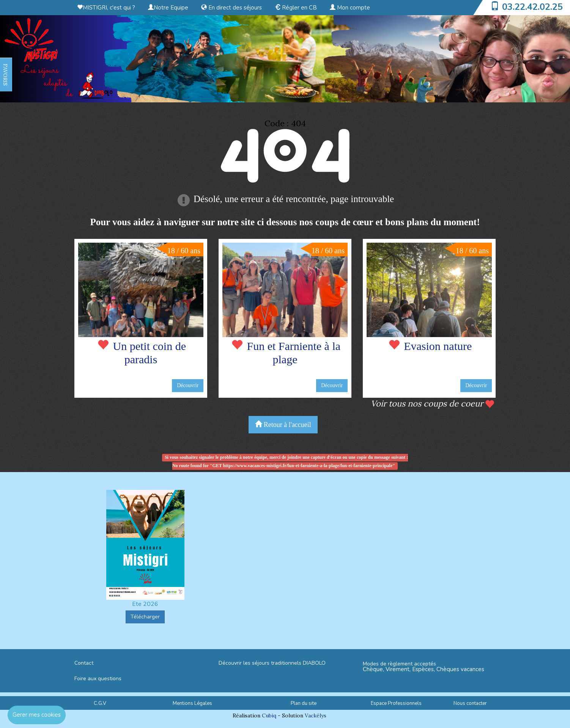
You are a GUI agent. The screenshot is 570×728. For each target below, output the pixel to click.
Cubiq (269, 715)
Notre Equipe (168, 8)
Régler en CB (296, 8)
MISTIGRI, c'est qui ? (106, 8)
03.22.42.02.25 (532, 7)
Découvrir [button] (188, 385)
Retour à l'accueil (283, 424)
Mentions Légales (192, 703)
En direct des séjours (231, 8)
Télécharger (145, 617)
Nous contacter (470, 703)
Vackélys (316, 715)
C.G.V (100, 703)
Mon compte (350, 8)
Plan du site (304, 703)
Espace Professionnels (396, 703)
